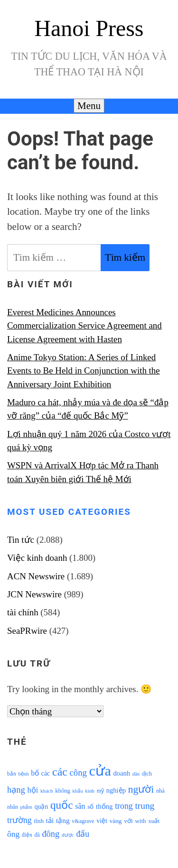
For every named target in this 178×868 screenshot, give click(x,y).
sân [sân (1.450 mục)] (80, 806)
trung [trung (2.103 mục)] (145, 806)
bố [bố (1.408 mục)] (35, 773)
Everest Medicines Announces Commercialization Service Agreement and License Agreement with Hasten (84, 326)
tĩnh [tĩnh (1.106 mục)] (39, 821)
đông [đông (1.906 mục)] (51, 834)
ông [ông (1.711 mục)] (13, 834)
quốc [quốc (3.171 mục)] (62, 805)
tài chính (23, 612)
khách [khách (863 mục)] (47, 791)
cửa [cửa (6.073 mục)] (100, 771)
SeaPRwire (27, 631)
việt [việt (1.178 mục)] (102, 821)
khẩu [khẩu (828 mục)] (78, 791)
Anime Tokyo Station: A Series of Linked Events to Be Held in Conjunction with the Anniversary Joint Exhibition (84, 371)
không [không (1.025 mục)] (63, 791)
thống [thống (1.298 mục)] (104, 806)
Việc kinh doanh (37, 558)
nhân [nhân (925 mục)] (13, 807)
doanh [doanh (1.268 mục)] (122, 773)
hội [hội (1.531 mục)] (33, 790)
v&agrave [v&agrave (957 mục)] (83, 821)
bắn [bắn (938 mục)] (12, 774)
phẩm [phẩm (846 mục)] (26, 807)
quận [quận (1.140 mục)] (42, 807)
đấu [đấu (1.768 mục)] (83, 834)
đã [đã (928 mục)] (37, 835)
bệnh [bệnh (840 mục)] (23, 774)
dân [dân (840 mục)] (136, 774)
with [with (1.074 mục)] (140, 821)
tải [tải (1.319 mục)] (50, 821)
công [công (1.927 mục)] (78, 772)
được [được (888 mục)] (68, 835)
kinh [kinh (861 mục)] (90, 791)
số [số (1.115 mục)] (90, 807)
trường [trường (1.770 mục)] (19, 820)
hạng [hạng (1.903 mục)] (16, 790)
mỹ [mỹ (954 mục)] (100, 791)
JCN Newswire (34, 594)
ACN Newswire (36, 576)
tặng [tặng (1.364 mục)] (63, 820)
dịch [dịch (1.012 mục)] (147, 774)
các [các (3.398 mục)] (60, 772)
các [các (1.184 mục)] (46, 773)
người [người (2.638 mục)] (141, 789)
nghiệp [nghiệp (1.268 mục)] (116, 790)
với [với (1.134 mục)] (128, 821)
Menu (89, 106)
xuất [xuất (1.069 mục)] (154, 821)
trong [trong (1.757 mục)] (124, 806)
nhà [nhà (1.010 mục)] (160, 791)
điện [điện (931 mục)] (27, 835)
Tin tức (21, 540)
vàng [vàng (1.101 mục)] (116, 821)
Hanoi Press (89, 28)
